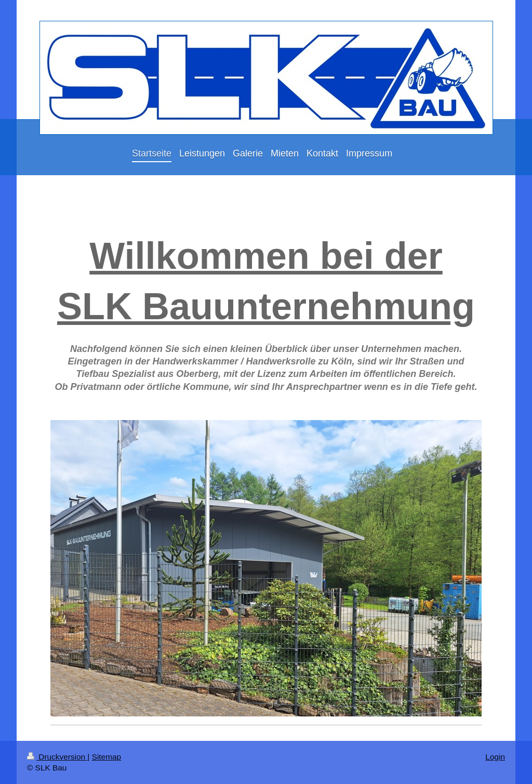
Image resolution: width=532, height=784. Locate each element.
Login (495, 757)
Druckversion (57, 757)
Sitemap (107, 757)
